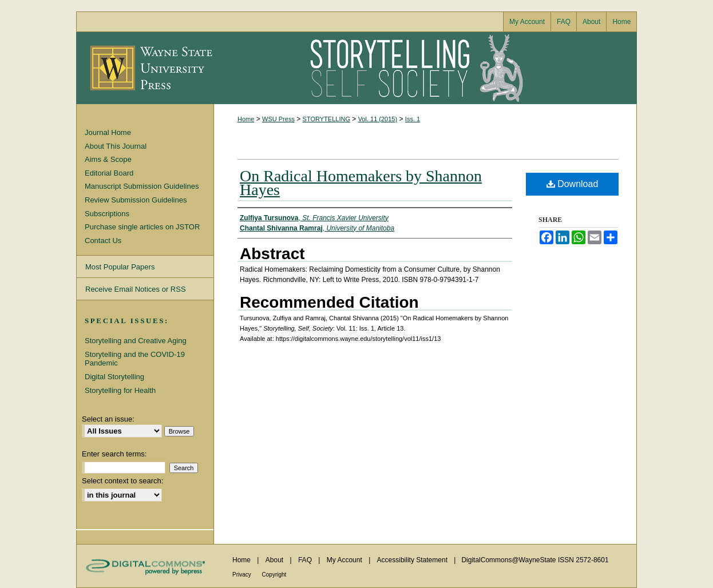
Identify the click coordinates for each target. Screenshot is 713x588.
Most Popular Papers (120, 267)
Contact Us (103, 241)
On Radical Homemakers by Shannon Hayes (361, 183)
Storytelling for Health (120, 390)
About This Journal (116, 146)
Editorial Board (109, 173)
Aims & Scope (108, 159)
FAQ (306, 560)
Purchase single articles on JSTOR (142, 227)
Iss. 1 (413, 119)
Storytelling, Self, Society (425, 68)
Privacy (243, 575)
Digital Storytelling (114, 377)
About (276, 560)
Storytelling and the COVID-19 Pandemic (135, 359)
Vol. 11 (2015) (378, 119)
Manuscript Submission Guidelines (142, 186)
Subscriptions (107, 214)
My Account (345, 560)
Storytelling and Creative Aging (136, 341)
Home (246, 119)
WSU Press (278, 119)
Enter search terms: (114, 454)
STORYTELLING (326, 119)
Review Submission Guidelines (136, 200)
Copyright (274, 575)
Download (573, 184)
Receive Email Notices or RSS (136, 289)
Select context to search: (122, 481)
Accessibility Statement (413, 560)
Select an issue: (108, 419)
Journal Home (108, 132)
